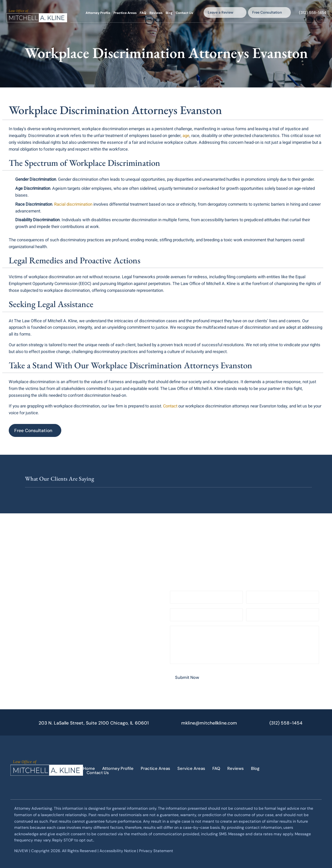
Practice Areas (125, 13)
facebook (291, 761)
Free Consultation (267, 12)
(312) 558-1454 (313, 13)
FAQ (143, 13)
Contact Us (184, 13)
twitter (304, 761)
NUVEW (21, 851)
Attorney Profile (98, 13)
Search (199, 12)
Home (89, 768)
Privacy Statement (156, 851)
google (291, 779)
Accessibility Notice (118, 851)
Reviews (156, 13)
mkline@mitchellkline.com (209, 723)
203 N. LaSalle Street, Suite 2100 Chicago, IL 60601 (94, 723)
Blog (169, 13)
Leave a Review (221, 12)
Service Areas (191, 768)
